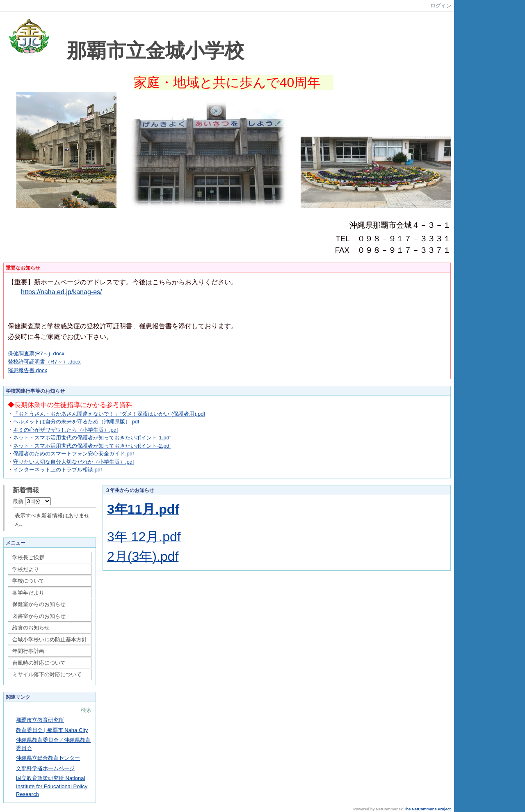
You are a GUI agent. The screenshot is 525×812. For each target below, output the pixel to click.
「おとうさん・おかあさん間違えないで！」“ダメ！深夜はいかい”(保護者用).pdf (109, 414)
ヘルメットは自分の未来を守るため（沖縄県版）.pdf (76, 422)
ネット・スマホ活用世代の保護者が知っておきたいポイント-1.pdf (92, 438)
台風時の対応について (39, 663)
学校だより (26, 569)
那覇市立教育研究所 (40, 720)
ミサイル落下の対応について (47, 674)
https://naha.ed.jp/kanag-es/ (61, 292)
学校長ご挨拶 (28, 557)
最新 (32, 501)
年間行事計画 (28, 651)
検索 (86, 710)
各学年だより (28, 593)
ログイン (441, 6)
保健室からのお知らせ (39, 604)
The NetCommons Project (427, 809)
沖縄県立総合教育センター (48, 758)
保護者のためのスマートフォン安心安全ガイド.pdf (74, 454)
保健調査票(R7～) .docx (36, 353)
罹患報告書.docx (27, 370)
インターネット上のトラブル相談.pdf (58, 470)
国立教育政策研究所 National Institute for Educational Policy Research (52, 786)
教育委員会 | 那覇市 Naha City (52, 730)
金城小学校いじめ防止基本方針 (50, 639)
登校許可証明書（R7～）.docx (44, 362)
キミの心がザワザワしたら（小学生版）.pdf (66, 430)
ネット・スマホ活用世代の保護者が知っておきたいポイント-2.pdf (92, 446)
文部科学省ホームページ (45, 768)
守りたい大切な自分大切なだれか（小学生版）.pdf (74, 462)
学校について (28, 581)
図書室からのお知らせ (39, 616)
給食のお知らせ (31, 628)
